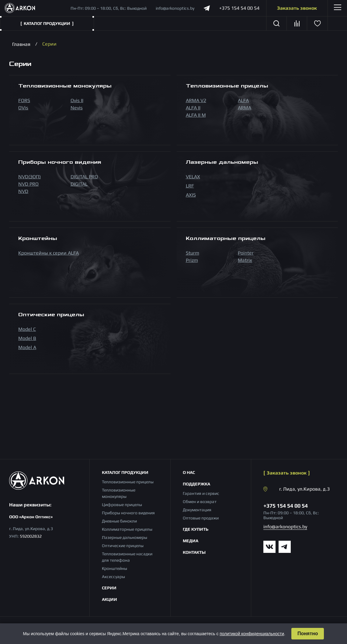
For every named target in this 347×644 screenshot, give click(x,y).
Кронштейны (115, 568)
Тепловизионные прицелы (128, 482)
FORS (24, 100)
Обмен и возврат (200, 502)
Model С (27, 329)
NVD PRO (28, 184)
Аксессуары (113, 577)
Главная (21, 44)
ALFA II (193, 108)
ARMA (245, 108)
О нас (189, 472)
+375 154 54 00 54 (239, 8)
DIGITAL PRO (84, 177)
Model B (27, 338)
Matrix (245, 260)
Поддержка (196, 484)
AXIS (191, 195)
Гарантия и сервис (201, 493)
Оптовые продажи (201, 518)
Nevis (77, 108)
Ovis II (77, 100)
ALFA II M (196, 115)
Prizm (192, 260)
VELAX (193, 177)
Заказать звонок (297, 8)
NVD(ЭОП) (29, 177)
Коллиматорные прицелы (127, 529)
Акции (109, 599)
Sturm (193, 253)
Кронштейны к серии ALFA (49, 253)
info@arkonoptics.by (175, 8)
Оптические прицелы (123, 546)
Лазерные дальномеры (125, 537)
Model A (27, 347)
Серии (109, 588)
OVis (23, 108)
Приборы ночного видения (128, 513)
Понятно (308, 634)
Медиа (191, 541)
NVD (23, 191)
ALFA (243, 100)
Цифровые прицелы (122, 505)
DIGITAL (79, 184)
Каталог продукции (125, 472)
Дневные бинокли (119, 521)
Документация (197, 510)
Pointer (246, 253)
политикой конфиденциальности (252, 634)
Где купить (196, 529)
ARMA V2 (196, 100)
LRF (190, 186)
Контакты (194, 552)
